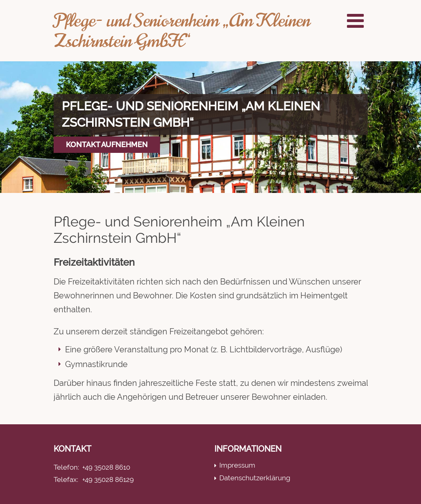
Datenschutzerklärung (255, 478)
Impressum (237, 465)
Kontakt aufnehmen (107, 144)
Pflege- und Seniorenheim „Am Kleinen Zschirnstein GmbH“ (182, 31)
